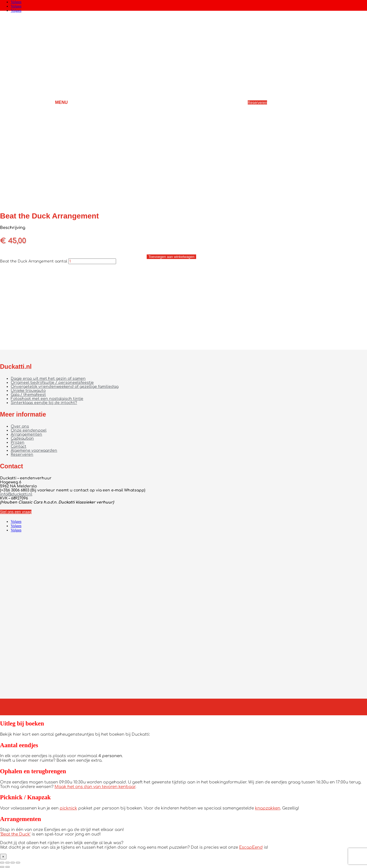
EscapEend (251, 847)
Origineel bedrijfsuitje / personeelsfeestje (52, 383)
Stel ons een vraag (16, 512)
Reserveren (257, 103)
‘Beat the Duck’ (15, 834)
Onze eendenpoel (29, 430)
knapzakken (268, 808)
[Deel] (13, 863)
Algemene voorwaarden (34, 451)
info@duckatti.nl (16, 494)
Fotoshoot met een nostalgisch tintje (47, 399)
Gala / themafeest (28, 395)
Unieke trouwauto (28, 391)
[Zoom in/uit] (2, 863)
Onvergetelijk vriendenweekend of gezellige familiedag (65, 387)
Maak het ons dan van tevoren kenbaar (95, 787)
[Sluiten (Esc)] (18, 863)
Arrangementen (26, 434)
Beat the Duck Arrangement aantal (34, 261)
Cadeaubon (22, 438)
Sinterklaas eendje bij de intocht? (44, 403)
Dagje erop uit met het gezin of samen (48, 379)
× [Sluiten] (3, 857)
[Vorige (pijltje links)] (2, 867)
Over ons (20, 426)
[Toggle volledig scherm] (8, 863)
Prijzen (18, 442)
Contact (19, 446)
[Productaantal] (92, 261)
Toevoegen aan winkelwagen (171, 257)
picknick (68, 808)
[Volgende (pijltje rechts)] (8, 867)
